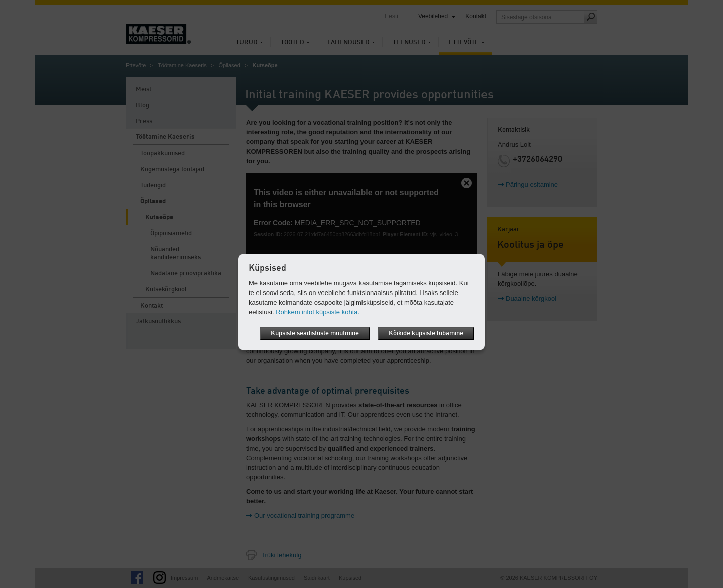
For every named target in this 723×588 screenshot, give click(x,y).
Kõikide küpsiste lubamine (426, 333)
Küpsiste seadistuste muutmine (315, 333)
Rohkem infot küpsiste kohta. (318, 312)
